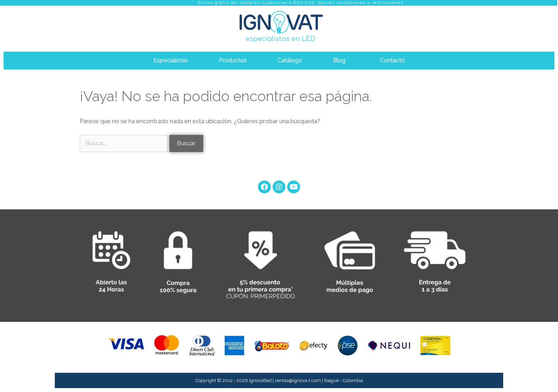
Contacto (393, 60)
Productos (233, 60)
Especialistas (171, 60)
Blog (339, 60)
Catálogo (290, 60)
